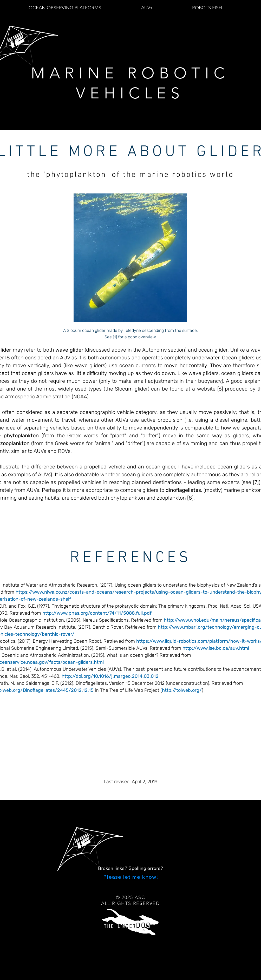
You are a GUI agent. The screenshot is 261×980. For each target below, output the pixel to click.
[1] (115, 337)
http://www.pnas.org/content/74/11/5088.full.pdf (97, 613)
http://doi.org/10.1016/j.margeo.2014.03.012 (110, 676)
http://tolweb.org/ (182, 690)
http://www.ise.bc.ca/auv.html (216, 648)
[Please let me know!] (130, 877)
